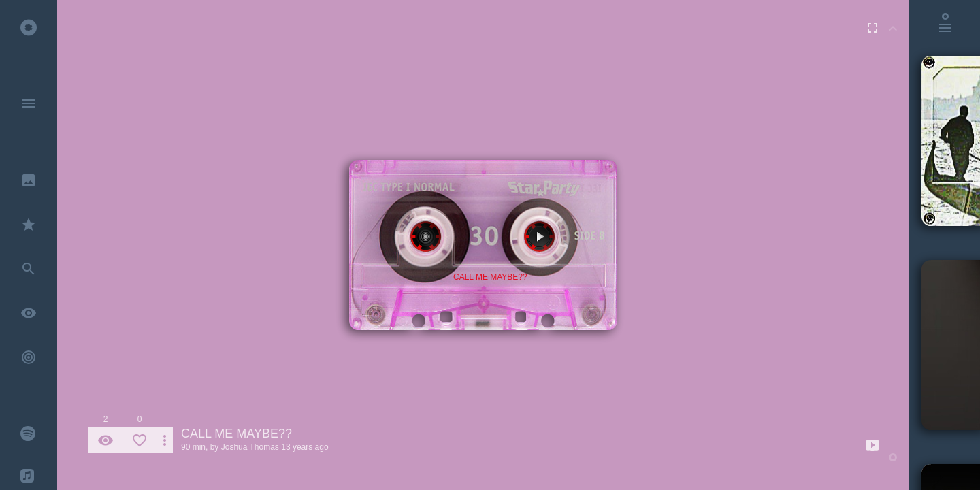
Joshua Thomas (250, 447)
